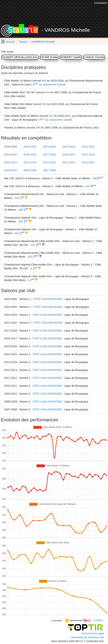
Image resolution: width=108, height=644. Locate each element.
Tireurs (23, 42)
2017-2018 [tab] (49, 155)
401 (17, 233)
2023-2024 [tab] (49, 147)
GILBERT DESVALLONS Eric (20, 57)
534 (47, 92)
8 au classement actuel (48, 84)
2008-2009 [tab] (30, 170)
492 (33, 245)
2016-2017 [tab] (69, 155)
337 (51, 116)
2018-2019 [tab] (30, 155)
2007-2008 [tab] (49, 170)
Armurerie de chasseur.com (88, 637)
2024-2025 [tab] (30, 147)
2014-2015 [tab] (10, 162)
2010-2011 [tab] (88, 162)
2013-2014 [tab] (30, 162)
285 (21, 221)
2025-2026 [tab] (10, 147)
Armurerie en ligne (93, 633)
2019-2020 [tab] (10, 155)
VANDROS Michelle (43, 42)
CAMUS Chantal (94, 57)
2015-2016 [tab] (88, 155)
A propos (57, 620)
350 (44, 104)
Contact (98, 620)
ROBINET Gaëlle (71, 57)
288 (21, 210)
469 (44, 81)
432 (88, 186)
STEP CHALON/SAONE (48, 299)
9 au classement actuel (55, 120)
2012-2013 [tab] (49, 162)
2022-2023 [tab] (69, 147)
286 (95, 178)
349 (38, 128)
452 (17, 198)
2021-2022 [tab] (88, 147)
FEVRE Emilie (49, 57)
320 (30, 257)
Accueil (10, 42)
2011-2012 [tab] (69, 162)
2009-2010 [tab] (10, 170)
